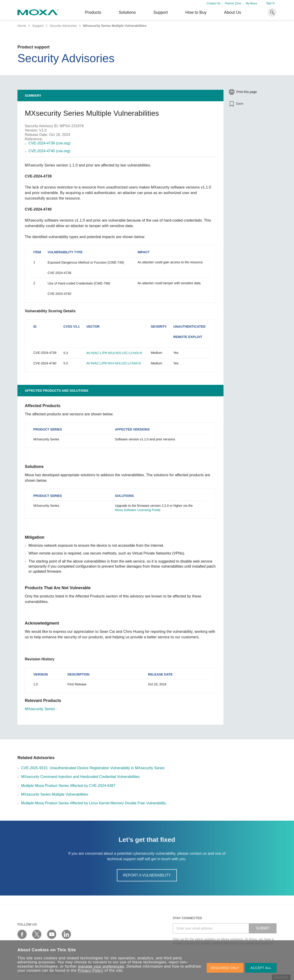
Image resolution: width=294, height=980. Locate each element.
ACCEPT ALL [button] (261, 968)
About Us (232, 12)
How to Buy (196, 12)
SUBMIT (263, 928)
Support (160, 12)
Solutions (127, 12)
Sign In (270, 3)
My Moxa (251, 3)
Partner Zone (233, 3)
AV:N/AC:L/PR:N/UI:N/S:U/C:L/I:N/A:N (114, 353)
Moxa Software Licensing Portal (138, 510)
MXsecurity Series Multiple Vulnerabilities (55, 794)
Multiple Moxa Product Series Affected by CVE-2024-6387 (68, 786)
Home (22, 26)
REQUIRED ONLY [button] (225, 968)
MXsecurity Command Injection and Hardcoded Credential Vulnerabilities (80, 777)
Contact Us (213, 3)
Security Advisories (63, 26)
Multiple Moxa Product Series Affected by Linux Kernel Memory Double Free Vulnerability (94, 803)
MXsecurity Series (40, 709)
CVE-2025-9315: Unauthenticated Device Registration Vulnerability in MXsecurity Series (93, 768)
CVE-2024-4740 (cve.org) (49, 151)
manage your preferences (101, 966)
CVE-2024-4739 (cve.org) (49, 143)
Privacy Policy (91, 970)
